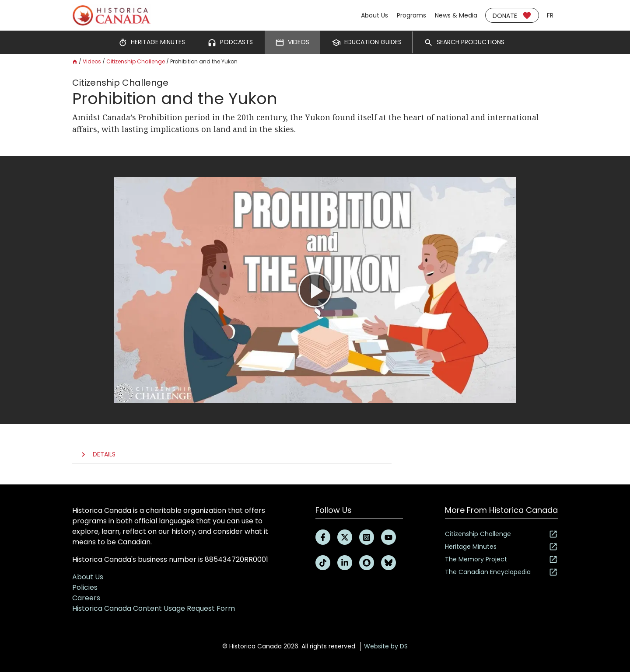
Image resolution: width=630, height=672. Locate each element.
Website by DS (386, 646)
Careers (86, 598)
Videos (92, 61)
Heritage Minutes (501, 547)
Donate (512, 16)
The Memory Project (501, 559)
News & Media (456, 15)
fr (550, 15)
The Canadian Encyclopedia (501, 572)
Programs (411, 15)
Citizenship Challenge (136, 61)
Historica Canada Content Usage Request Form (154, 608)
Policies (85, 587)
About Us (374, 15)
